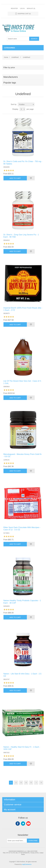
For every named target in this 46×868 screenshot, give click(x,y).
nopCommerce (27, 864)
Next (36, 783)
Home (6, 57)
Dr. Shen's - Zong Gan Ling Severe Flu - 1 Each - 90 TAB (21, 236)
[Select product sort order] (26, 104)
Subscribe (33, 841)
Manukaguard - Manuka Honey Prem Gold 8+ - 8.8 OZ (23, 455)
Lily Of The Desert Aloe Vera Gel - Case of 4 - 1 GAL (23, 382)
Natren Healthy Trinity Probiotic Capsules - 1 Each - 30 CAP (22, 602)
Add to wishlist (31, 178)
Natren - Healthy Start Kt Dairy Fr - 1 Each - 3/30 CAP (22, 748)
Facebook (18, 824)
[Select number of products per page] (22, 109)
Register (14, 8)
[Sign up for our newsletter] (17, 841)
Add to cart (15, 178)
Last (41, 783)
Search (34, 39)
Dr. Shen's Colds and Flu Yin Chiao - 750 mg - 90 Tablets (23, 163)
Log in (22, 8)
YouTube (28, 824)
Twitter (23, 824)
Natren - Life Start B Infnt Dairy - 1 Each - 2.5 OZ (22, 675)
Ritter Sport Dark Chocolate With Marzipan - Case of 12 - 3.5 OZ (22, 529)
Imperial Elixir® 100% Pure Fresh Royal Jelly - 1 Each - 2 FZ (23, 309)
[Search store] (18, 39)
